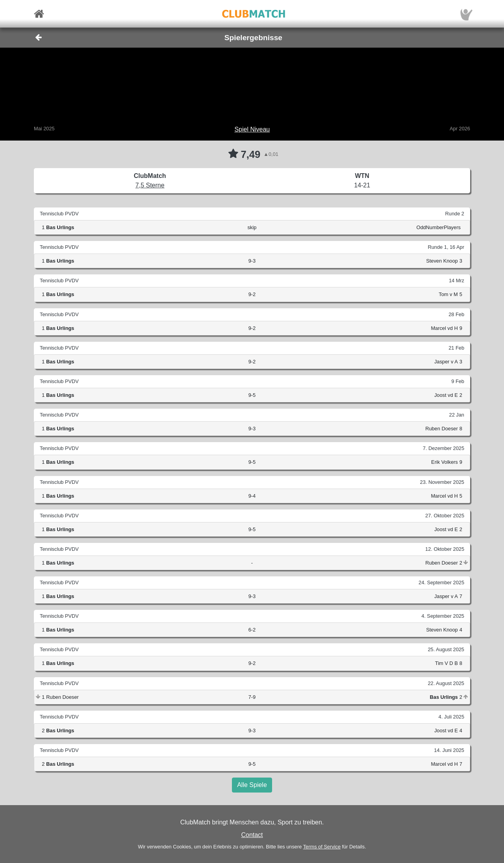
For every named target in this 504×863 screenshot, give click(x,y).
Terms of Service (322, 847)
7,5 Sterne (150, 185)
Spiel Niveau (252, 129)
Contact (252, 835)
